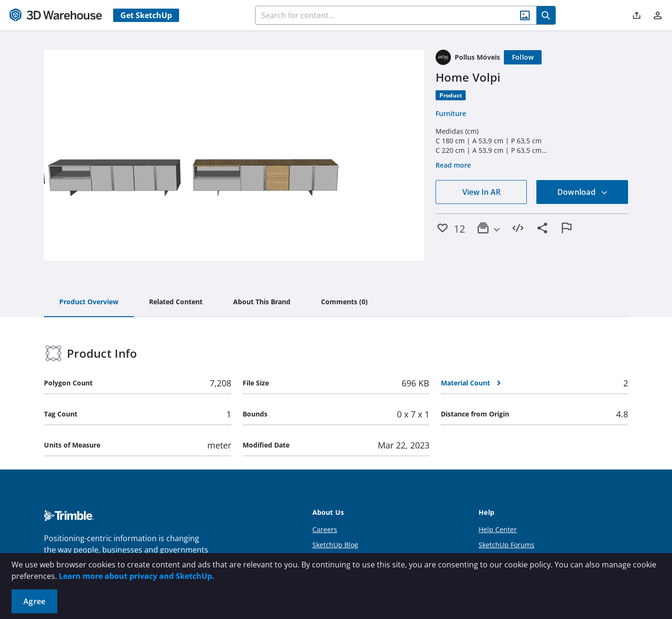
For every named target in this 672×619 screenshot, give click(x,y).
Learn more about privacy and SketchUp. (137, 576)
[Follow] (523, 57)
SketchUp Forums (507, 545)
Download (583, 192)
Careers (325, 529)
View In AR (481, 192)
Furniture (451, 113)
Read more (453, 165)
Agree (34, 601)
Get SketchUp (146, 15)
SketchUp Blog (335, 545)
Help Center (498, 529)
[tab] (89, 302)
